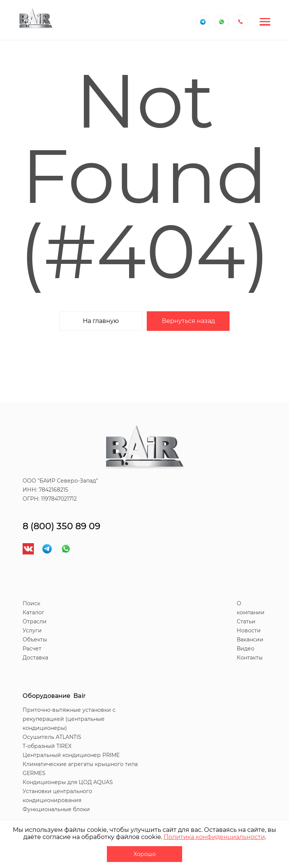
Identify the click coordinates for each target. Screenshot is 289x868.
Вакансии (250, 640)
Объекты (35, 640)
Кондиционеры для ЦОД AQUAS (68, 782)
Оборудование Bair (54, 696)
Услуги (32, 630)
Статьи (246, 621)
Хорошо (145, 854)
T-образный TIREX (47, 746)
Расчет (32, 649)
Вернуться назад (188, 321)
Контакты (250, 658)
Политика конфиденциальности (214, 837)
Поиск (31, 603)
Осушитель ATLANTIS (52, 737)
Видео (246, 649)
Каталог (33, 612)
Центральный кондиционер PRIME (71, 755)
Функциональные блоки (56, 809)
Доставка (35, 658)
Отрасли (35, 621)
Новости (249, 630)
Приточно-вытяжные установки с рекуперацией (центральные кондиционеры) (69, 719)
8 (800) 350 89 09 (62, 526)
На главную (101, 321)
